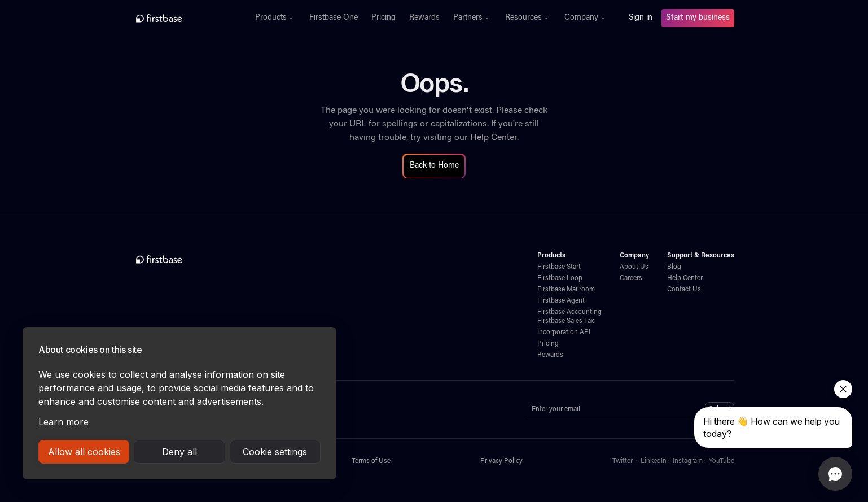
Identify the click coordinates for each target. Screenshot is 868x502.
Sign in (641, 18)
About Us (634, 267)
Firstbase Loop (560, 278)
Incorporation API (564, 333)
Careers (631, 278)
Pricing (383, 18)
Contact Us (684, 290)
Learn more (63, 422)
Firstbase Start (559, 267)
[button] (275, 18)
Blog (674, 267)
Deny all (179, 452)
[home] (184, 18)
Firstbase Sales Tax (565, 321)
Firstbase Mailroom (566, 290)
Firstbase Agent (561, 301)
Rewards (424, 18)
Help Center (494, 138)
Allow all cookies (84, 452)
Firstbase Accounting (569, 312)
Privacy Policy (501, 461)
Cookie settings (275, 452)
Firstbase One (334, 18)
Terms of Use (371, 461)
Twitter (622, 461)
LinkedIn (654, 461)
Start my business (698, 18)
